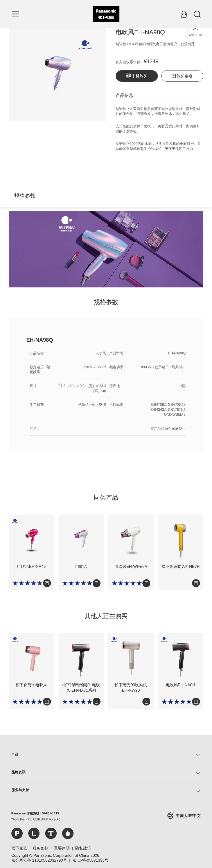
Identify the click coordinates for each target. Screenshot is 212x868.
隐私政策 (83, 848)
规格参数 (25, 196)
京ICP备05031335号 (90, 860)
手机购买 (137, 76)
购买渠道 (182, 76)
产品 (15, 754)
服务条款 (41, 848)
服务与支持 (20, 790)
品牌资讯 (18, 772)
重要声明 (62, 848)
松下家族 (19, 848)
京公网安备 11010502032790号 (39, 860)
